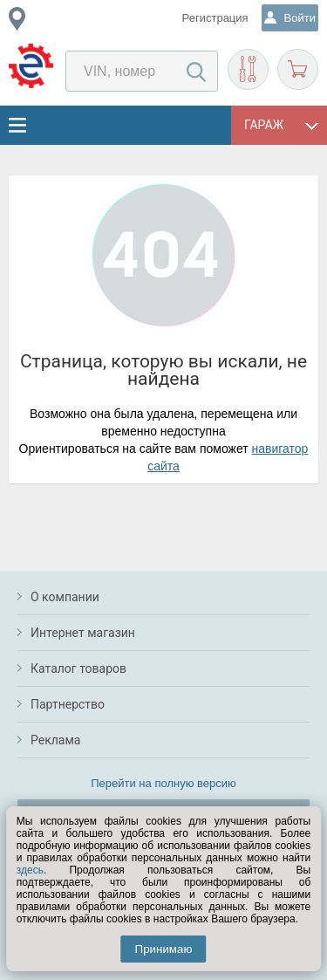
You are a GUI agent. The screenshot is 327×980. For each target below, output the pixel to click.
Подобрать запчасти (248, 69)
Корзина (298, 69)
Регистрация (215, 18)
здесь (30, 870)
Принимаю (164, 949)
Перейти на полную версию (163, 783)
